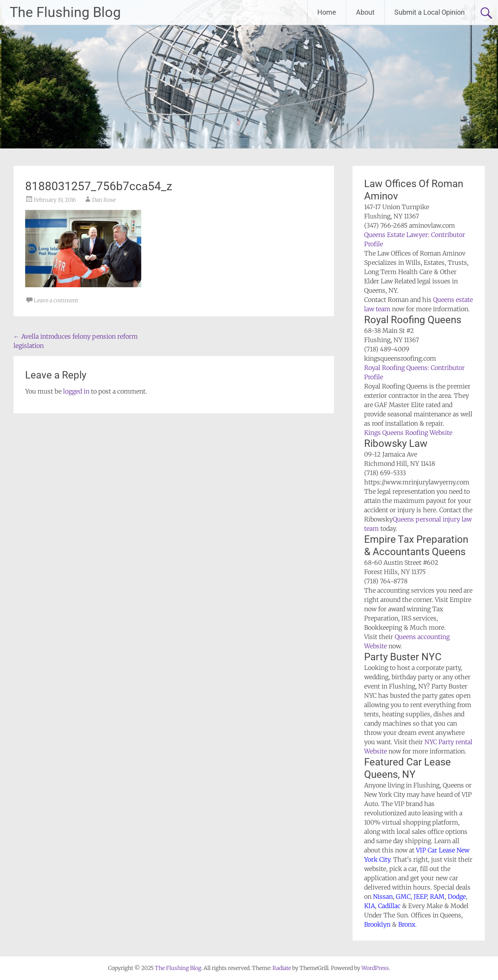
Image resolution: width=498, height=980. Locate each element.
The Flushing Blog (65, 12)
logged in (76, 391)
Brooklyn (377, 924)
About (365, 12)
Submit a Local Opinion (430, 12)
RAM (437, 896)
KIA (370, 906)
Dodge (457, 896)
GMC (403, 896)
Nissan (383, 896)
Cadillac (389, 906)
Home (327, 12)
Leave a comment (56, 300)
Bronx (407, 924)
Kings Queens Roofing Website (408, 433)
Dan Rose (104, 200)
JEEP (420, 896)
